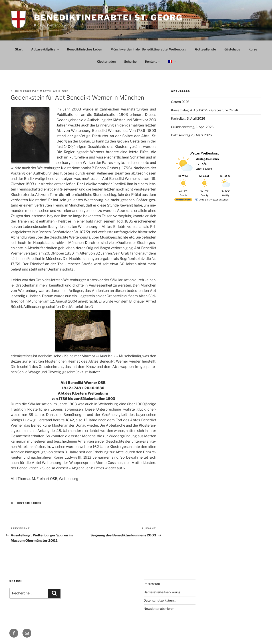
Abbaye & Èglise (45, 49)
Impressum (152, 584)
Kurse (253, 49)
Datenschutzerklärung (160, 600)
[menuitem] (172, 61)
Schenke (130, 61)
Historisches (29, 503)
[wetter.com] (183, 200)
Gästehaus (232, 49)
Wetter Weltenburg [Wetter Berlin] (205, 153)
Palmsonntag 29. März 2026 (191, 135)
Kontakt (153, 61)
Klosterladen (106, 61)
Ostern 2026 (180, 102)
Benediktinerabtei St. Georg (108, 18)
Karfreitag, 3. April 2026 (188, 118)
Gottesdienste (206, 49)
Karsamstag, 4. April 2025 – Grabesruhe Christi (204, 110)
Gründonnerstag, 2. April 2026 (192, 127)
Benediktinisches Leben (85, 49)
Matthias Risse (54, 91)
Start (19, 49)
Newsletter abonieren (159, 609)
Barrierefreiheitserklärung (162, 592)
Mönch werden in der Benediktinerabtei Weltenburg (149, 49)
